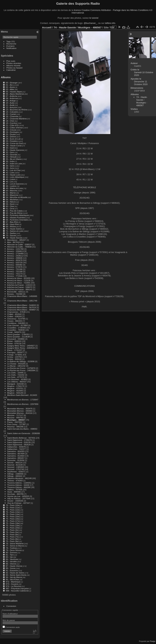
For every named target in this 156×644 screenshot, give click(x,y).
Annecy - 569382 (15, 265)
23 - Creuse (11, 130)
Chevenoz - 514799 (16, 319)
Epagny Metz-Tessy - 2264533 (21, 348)
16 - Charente (12, 116)
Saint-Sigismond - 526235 (19, 442)
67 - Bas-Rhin (12, 222)
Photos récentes (14, 63)
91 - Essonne (12, 570)
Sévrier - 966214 (15, 463)
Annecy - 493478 (15, 260)
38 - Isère (10, 166)
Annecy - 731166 (15, 269)
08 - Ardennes (12, 98)
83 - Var (9, 557)
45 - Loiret (10, 179)
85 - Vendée (11, 561)
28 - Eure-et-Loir (13, 139)
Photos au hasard (14, 68)
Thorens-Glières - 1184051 (19, 483)
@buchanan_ (90, 23)
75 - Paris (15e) (13, 516)
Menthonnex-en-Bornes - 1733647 (23, 400)
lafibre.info (110, 23)
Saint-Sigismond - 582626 (19, 445)
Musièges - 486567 (16, 420)
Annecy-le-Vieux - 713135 (19, 280)
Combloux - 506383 (16, 323)
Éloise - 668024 (14, 341)
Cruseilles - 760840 (16, 330)
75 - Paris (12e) (13, 510)
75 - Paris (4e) (12, 530)
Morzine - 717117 (15, 415)
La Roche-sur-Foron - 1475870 (21, 368)
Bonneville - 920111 (16, 292)
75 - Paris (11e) (13, 507)
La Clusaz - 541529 (16, 364)
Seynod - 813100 (15, 465)
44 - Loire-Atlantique (15, 177)
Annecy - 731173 (15, 274)
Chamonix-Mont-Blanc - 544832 (22, 305)
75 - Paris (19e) (13, 525)
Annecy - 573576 (15, 267)
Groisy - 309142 (14, 359)
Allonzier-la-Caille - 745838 (19, 247)
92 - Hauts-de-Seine (15, 573)
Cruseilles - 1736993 (16, 328)
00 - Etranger (12, 83)
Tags (9, 41)
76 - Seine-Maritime (15, 543)
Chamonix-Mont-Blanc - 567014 (22, 307)
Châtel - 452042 (14, 314)
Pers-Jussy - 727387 (16, 424)
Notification (11, 48)
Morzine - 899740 (15, 418)
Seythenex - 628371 (16, 471)
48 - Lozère (11, 186)
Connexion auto (11, 627)
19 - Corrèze (11, 123)
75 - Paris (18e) (13, 523)
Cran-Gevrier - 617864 (17, 325)
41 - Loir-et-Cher (13, 170)
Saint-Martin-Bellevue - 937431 (21, 438)
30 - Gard (10, 148)
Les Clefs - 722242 (16, 375)
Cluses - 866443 (15, 321)
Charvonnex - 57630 (16, 312)
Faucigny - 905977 (16, 352)
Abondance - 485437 (17, 240)
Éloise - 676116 (14, 343)
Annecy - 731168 (15, 271)
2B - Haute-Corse (14, 146)
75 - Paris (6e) (12, 534)
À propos (10, 46)
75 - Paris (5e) (12, 532)
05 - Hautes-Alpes (14, 92)
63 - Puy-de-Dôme (14, 213)
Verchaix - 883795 (15, 494)
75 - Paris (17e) (13, 521)
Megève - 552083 (15, 391)
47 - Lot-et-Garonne (15, 184)
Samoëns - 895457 (16, 458)
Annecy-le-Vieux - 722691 (19, 283)
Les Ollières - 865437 (17, 382)
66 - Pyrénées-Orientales (17, 220)
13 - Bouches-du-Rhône (17, 110)
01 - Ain (9, 85)
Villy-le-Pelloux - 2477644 (19, 498)
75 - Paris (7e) (12, 537)
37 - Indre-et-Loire (14, 164)
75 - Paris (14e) (13, 514)
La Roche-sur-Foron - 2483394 (21, 370)
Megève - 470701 (15, 388)
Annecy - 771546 (15, 276)
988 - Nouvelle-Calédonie (17, 591)
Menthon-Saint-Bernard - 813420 (22, 395)
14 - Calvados (12, 112)
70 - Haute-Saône (14, 229)
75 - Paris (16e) (13, 519)
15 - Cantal (11, 114)
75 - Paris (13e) (13, 512)
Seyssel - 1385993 (16, 467)
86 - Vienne (11, 564)
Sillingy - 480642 (15, 476)
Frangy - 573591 (15, 355)
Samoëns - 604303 (16, 451)
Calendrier (11, 70)
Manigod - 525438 (15, 384)
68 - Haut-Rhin (12, 224)
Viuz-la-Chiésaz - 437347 (19, 503)
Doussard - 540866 (16, 339)
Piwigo (153, 641)
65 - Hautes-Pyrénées (16, 217)
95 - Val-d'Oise (12, 579)
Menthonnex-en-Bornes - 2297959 (23, 404)
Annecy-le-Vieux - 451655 (19, 278)
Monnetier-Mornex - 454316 (20, 413)
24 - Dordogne (12, 132)
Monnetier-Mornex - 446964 (20, 411)
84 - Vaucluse (12, 559)
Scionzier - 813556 (16, 460)
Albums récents (13, 65)
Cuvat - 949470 (14, 332)
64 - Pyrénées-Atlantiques (17, 215)
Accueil (47, 27)
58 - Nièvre (11, 202)
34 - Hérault (11, 157)
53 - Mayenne (12, 195)
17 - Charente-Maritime (16, 119)
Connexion (11, 606)
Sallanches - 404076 (16, 447)
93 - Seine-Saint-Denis (16, 575)
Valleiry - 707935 (15, 489)
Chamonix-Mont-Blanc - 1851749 (22, 301)
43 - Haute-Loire (13, 175)
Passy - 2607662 (15, 422)
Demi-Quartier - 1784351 (18, 334)
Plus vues (11, 61)
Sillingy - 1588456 (15, 474)
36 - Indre (10, 161)
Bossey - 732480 (15, 294)
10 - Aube (10, 103)
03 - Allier (10, 89)
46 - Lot (9, 181)
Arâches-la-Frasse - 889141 (20, 289)
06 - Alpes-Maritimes (15, 94)
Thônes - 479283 (15, 480)
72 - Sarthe (11, 233)
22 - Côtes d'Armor (14, 128)
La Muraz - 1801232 (16, 366)
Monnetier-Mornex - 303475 (20, 409)
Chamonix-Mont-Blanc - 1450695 (22, 296)
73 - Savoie (11, 235)
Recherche (11, 44)
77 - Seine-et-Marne (15, 546)
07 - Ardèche (12, 96)
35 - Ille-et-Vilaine (14, 159)
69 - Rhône (11, 226)
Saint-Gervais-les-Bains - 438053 (22, 429)
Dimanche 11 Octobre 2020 (141, 83)
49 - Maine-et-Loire (14, 188)
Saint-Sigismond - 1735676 (19, 440)
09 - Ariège (11, 101)
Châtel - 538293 (14, 316)
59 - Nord (10, 204)
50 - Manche (11, 190)
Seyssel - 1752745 (16, 469)
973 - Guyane (12, 584)
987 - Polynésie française (17, 588)
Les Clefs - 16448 (15, 373)
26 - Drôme (11, 137)
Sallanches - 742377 (16, 449)
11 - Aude (10, 105)
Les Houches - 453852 (17, 379)
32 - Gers (10, 152)
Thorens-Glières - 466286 (19, 487)
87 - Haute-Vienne (14, 566)
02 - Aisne (10, 87)
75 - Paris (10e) (13, 505)
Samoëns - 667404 (16, 454)
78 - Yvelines (12, 548)
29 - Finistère (12, 141)
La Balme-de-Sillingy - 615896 (21, 361)
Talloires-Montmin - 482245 (19, 478)
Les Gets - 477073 (16, 377)
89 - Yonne (11, 568)
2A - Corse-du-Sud (14, 143)
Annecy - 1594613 (15, 251)
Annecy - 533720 (15, 262)
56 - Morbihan (12, 199)
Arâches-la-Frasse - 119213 (20, 285)
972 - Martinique (13, 582)
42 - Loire (10, 172)
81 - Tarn (10, 555)
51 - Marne (11, 193)
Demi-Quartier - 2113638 (18, 337)
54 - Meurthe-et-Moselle (17, 197)
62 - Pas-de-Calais (14, 211)
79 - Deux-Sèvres (14, 550)
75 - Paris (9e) (12, 541)
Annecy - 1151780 (15, 249)
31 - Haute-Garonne (15, 150)
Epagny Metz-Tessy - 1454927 (21, 346)
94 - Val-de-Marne (14, 577)
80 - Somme (11, 552)
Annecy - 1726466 (15, 253)
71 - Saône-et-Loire (14, 231)
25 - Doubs (11, 134)
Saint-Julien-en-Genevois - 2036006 (23, 433)
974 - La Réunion (14, 586)
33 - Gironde (11, 155)
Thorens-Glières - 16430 (18, 485)
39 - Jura (10, 168)
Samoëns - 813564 (16, 456)
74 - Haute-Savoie (14, 238)
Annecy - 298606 (15, 258)
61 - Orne (10, 208)
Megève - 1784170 (16, 386)
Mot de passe (9, 620)
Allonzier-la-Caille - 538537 (19, 244)
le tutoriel (94, 18)
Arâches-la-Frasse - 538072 (20, 287)
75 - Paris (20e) (13, 528)
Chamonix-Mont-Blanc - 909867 (22, 310)
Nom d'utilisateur (10, 614)
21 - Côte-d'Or (12, 125)
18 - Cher (10, 121)
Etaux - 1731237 (15, 350)
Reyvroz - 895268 (15, 427)
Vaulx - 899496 (14, 492)
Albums (6, 77)
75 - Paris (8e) (12, 539)
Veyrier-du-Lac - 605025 (18, 496)
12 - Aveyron (11, 107)
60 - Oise (10, 206)
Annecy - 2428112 (15, 256)
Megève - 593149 (15, 393)
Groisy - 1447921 (15, 357)
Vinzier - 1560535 (15, 501)
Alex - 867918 (13, 242)
